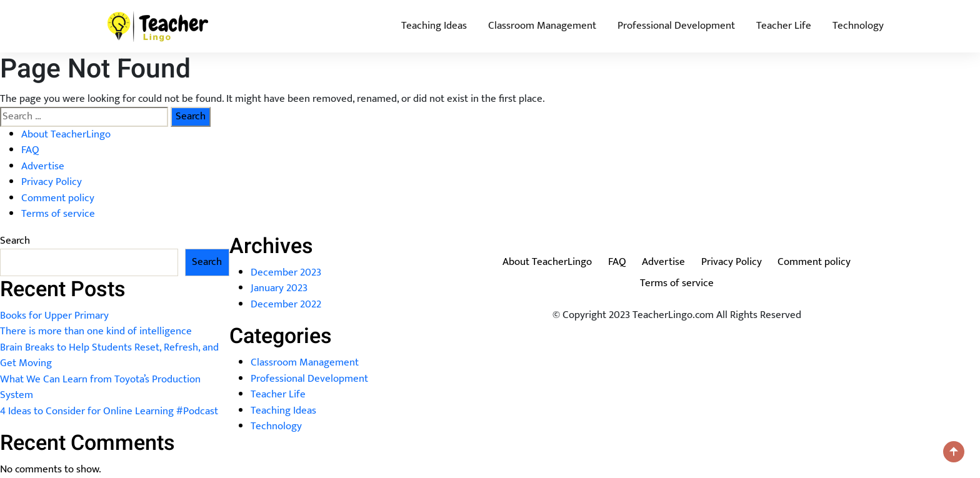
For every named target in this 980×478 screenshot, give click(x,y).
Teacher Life (784, 26)
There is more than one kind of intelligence (96, 331)
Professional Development (676, 26)
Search (15, 241)
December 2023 (286, 272)
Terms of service (58, 214)
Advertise (43, 166)
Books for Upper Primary (54, 316)
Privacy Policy (52, 182)
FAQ (30, 150)
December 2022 (286, 304)
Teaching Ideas (434, 26)
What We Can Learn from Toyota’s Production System (100, 387)
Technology (858, 26)
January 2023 (279, 288)
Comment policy (58, 198)
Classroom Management (542, 26)
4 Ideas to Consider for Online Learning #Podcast (109, 411)
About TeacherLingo (66, 134)
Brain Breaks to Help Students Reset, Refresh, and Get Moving (109, 356)
